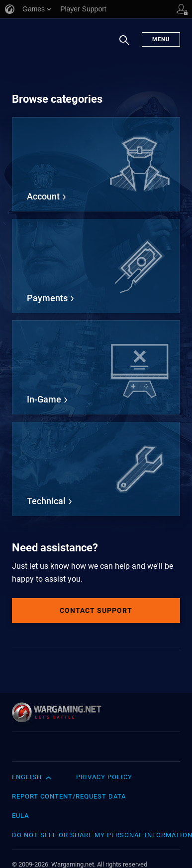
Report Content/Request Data (69, 796)
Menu (161, 39)
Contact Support (96, 610)
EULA (20, 816)
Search (124, 45)
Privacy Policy (104, 777)
